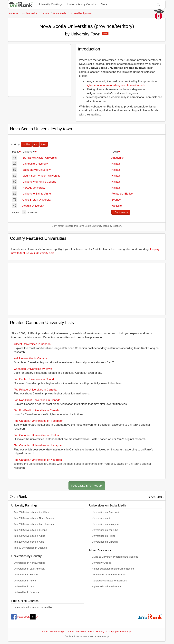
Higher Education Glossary (106, 587)
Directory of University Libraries (109, 575)
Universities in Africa (25, 581)
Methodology (57, 632)
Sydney (116, 200)
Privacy (100, 632)
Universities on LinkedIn (105, 542)
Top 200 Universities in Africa (30, 536)
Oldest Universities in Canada (32, 344)
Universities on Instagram (106, 524)
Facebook (20, 617)
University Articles (101, 563)
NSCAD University (34, 188)
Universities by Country (82, 4)
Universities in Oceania (26, 592)
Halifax (116, 164)
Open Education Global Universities (33, 607)
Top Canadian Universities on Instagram (39, 445)
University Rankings (50, 4)
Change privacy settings (119, 632)
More (104, 4)
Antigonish (118, 158)
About (45, 632)
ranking (26, 144)
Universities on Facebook (106, 512)
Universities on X (101, 518)
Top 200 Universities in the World (32, 512)
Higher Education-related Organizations (113, 569)
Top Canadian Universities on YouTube (38, 460)
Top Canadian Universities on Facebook (39, 421)
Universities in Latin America (29, 569)
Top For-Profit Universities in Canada (37, 410)
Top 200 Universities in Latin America (34, 524)
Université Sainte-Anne (37, 194)
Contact (70, 632)
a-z (36, 144)
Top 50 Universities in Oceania (30, 548)
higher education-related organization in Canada (115, 85)
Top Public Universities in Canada (35, 379)
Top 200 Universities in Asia (29, 542)
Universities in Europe (26, 575)
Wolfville (117, 206)
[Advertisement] (39, 70)
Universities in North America (30, 563)
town (44, 144)
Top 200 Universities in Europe (30, 530)
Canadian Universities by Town (33, 369)
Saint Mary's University (37, 170)
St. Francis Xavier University (40, 158)
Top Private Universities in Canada (35, 390)
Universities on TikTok (104, 536)
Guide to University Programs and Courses (115, 557)
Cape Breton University (37, 200)
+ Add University (121, 212)
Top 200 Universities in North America (34, 518)
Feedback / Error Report (87, 485)
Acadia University (33, 206)
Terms (91, 632)
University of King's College (39, 182)
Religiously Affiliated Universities (109, 581)
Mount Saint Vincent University (41, 176)
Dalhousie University (35, 164)
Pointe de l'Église (122, 194)
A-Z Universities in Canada (30, 358)
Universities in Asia (24, 587)
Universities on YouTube (105, 530)
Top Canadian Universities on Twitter (37, 435)
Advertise (81, 632)
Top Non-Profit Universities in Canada (37, 400)
